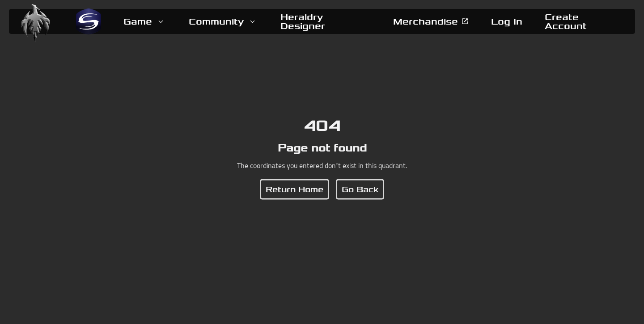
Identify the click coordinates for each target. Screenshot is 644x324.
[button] (145, 21)
